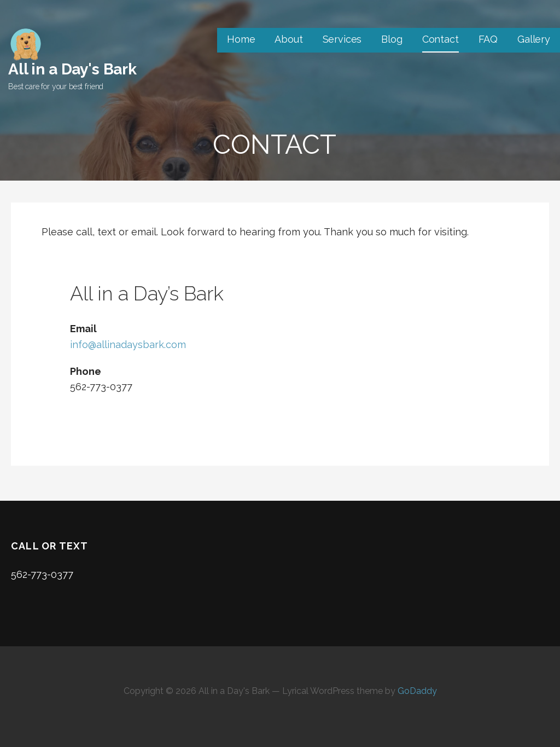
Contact (441, 39)
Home (241, 39)
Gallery (534, 39)
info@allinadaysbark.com (128, 344)
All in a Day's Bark (72, 69)
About (288, 39)
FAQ (488, 39)
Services (342, 39)
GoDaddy (417, 691)
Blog (392, 39)
